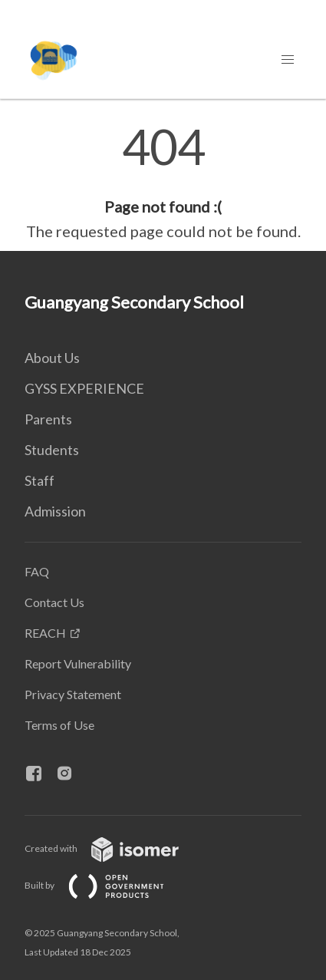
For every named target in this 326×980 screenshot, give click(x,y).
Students (52, 450)
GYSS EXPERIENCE (84, 388)
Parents (48, 419)
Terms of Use (59, 725)
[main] (163, 183)
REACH (45, 633)
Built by (107, 885)
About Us (52, 358)
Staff (40, 480)
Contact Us (54, 602)
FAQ (37, 571)
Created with (114, 848)
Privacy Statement (73, 694)
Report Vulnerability (78, 663)
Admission (55, 511)
